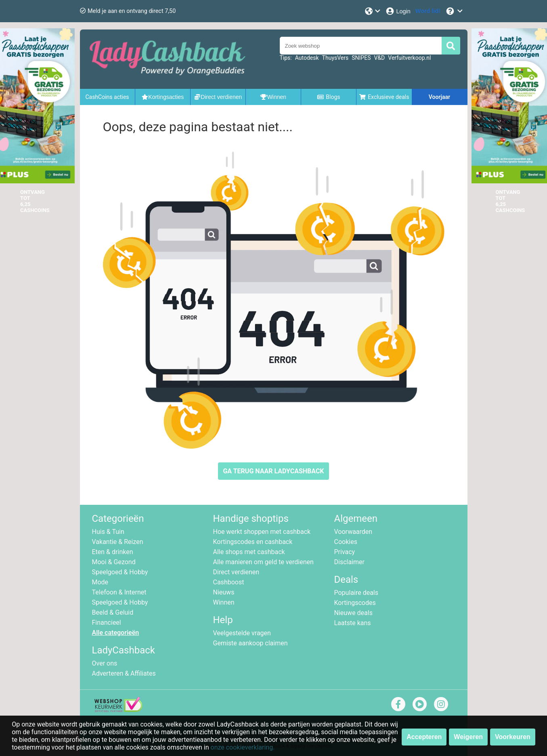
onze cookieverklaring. (243, 747)
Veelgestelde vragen (242, 633)
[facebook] (398, 704)
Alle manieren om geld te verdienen (263, 562)
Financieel (107, 623)
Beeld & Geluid (113, 612)
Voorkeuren (513, 737)
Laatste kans (353, 623)
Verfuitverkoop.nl (409, 58)
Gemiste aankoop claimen (250, 643)
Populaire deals (356, 593)
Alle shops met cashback (249, 552)
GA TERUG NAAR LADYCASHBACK (273, 471)
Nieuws (224, 592)
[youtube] (420, 704)
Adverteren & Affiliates (124, 673)
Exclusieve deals (384, 97)
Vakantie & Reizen (118, 542)
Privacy (345, 552)
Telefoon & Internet (119, 592)
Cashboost (229, 582)
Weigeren (468, 737)
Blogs (329, 97)
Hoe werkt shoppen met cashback (262, 532)
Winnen (224, 602)
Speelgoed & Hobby (120, 572)
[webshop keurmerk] (118, 710)
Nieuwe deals (353, 613)
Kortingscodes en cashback (253, 542)
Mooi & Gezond (114, 562)
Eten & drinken (113, 552)
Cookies (346, 542)
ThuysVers (335, 58)
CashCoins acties (107, 97)
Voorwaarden (353, 532)
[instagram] (441, 704)
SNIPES (361, 58)
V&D (379, 58)
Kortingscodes (355, 603)
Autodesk (307, 58)
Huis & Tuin (108, 532)
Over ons (105, 663)
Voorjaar (439, 97)
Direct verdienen (236, 572)
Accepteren (424, 737)
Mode (100, 582)
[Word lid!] (428, 11)
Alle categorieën (116, 633)
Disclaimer (349, 562)
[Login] (398, 11)
